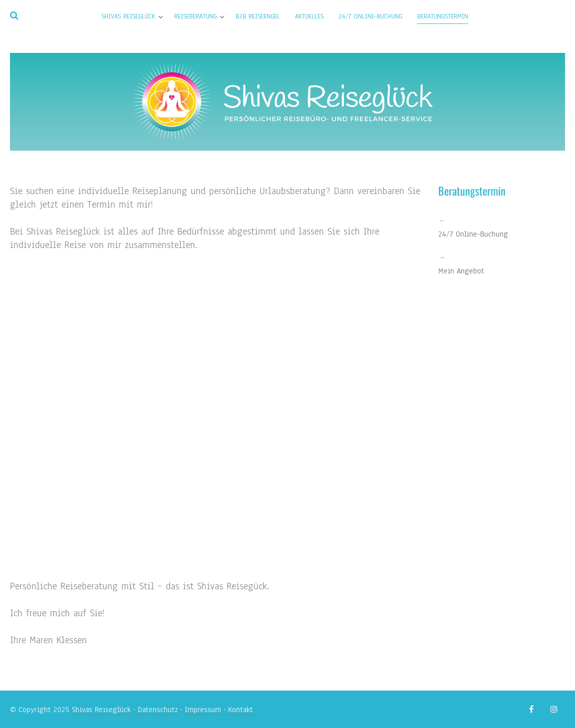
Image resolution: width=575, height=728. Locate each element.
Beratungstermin (443, 16)
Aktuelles (309, 16)
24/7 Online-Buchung (370, 16)
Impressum (203, 710)
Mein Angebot (461, 271)
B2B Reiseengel (258, 16)
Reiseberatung (195, 16)
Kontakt (241, 710)
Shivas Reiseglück (128, 16)
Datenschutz (158, 710)
